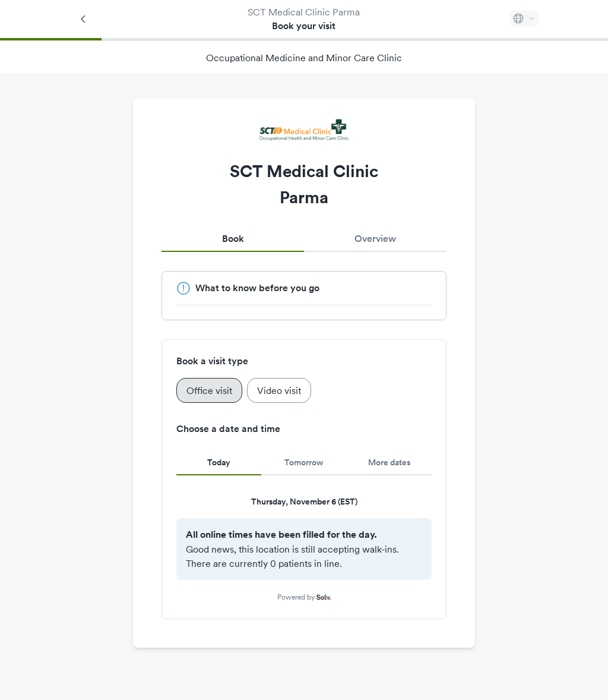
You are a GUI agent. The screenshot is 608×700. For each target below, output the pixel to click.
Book (233, 239)
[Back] (84, 19)
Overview (375, 239)
